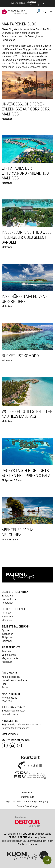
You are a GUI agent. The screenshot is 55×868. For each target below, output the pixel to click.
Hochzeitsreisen (10, 599)
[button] (45, 12)
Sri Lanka (7, 613)
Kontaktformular (10, 714)
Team (5, 687)
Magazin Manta (10, 658)
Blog (4, 684)
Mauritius (7, 620)
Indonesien (7, 634)
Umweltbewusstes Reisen (15, 680)
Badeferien (7, 596)
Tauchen (6, 651)
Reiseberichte (11, 647)
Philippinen (8, 637)
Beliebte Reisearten (15, 592)
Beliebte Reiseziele (14, 609)
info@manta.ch (17, 711)
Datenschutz (28, 797)
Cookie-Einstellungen (28, 806)
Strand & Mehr (9, 655)
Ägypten (6, 630)
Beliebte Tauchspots (16, 626)
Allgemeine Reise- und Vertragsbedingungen (27, 802)
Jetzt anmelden (10, 734)
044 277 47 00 (18, 707)
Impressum (27, 792)
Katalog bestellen (11, 677)
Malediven (7, 641)
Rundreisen (8, 603)
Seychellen (7, 617)
